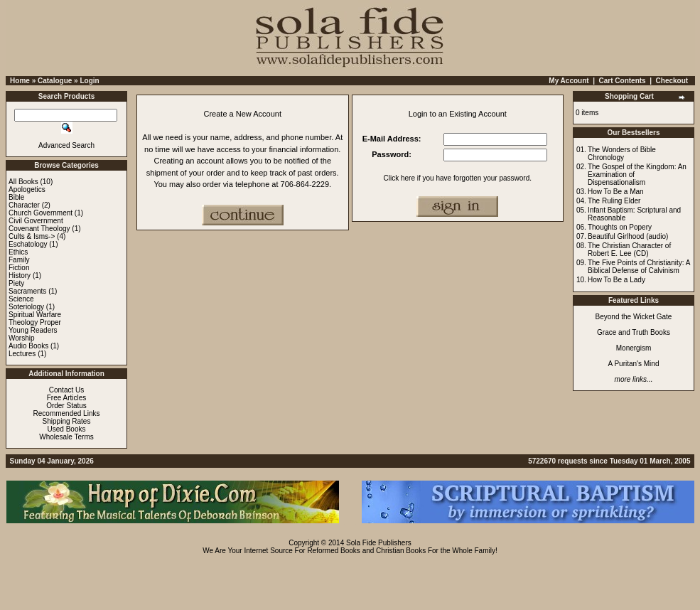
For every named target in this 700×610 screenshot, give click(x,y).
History (20, 275)
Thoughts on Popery (620, 227)
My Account (569, 81)
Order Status (66, 406)
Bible (16, 197)
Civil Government (36, 221)
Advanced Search (66, 145)
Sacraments (27, 291)
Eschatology (28, 244)
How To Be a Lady (616, 280)
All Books (23, 182)
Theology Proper (35, 322)
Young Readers (33, 330)
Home (20, 81)
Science (21, 299)
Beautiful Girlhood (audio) (628, 236)
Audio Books (28, 346)
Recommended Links (67, 413)
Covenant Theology (39, 229)
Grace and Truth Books (634, 332)
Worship (22, 338)
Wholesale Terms (66, 437)
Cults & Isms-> (32, 236)
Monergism (634, 348)
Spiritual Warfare (35, 315)
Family (19, 260)
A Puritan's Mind (634, 364)
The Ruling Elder (614, 201)
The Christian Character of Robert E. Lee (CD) (629, 250)
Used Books (67, 429)
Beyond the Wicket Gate (634, 317)
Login (89, 81)
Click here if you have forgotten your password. (458, 178)
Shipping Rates (67, 421)
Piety (16, 283)
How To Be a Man (616, 192)
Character (24, 205)
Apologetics (27, 189)
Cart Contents (623, 81)
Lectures (22, 354)
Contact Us (66, 390)
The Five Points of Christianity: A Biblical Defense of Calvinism (639, 267)
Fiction (19, 268)
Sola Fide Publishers (379, 543)
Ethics (18, 252)
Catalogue (55, 81)
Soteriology (26, 307)
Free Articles (67, 398)
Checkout (672, 81)
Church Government (41, 213)
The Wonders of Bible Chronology (622, 154)
